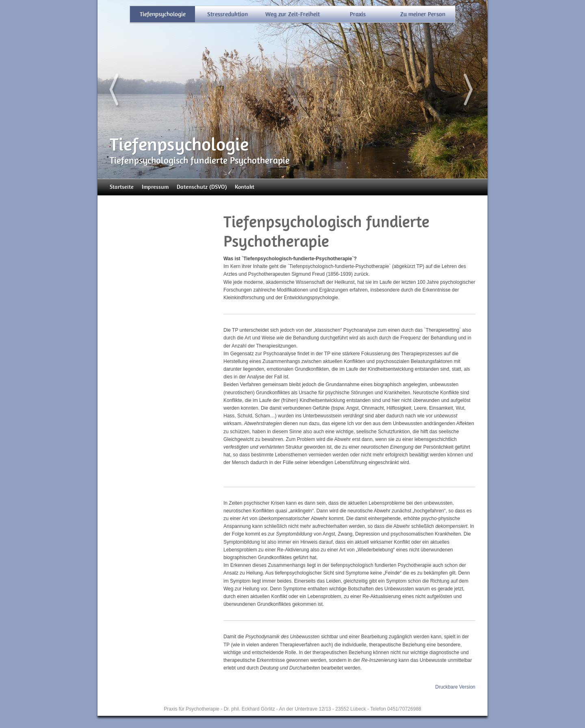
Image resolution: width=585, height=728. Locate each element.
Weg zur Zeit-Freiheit (292, 14)
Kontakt (245, 187)
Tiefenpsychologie (163, 14)
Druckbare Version (455, 687)
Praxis (358, 14)
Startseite (122, 187)
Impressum (155, 187)
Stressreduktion (227, 14)
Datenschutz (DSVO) (202, 187)
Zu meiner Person (423, 14)
